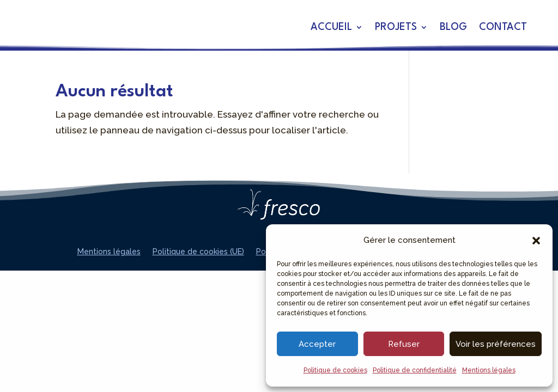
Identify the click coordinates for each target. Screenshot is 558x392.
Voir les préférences (496, 344)
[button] (536, 241)
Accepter (317, 344)
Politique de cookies (335, 370)
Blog (453, 28)
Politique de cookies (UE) (198, 252)
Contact (503, 28)
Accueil (331, 28)
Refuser (404, 344)
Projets (396, 28)
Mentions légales (489, 370)
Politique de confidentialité (415, 370)
